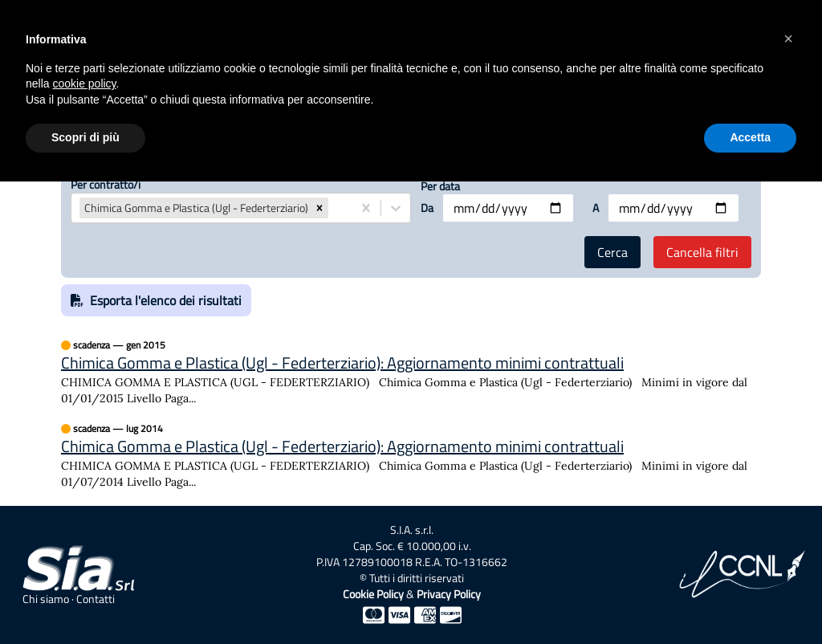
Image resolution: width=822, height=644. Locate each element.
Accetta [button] (750, 137)
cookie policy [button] (84, 84)
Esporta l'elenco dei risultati (156, 300)
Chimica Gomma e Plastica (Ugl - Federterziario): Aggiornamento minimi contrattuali (342, 363)
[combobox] (333, 208)
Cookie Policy (373, 594)
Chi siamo (46, 599)
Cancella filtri (702, 252)
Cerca (612, 252)
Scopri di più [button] (85, 137)
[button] (319, 208)
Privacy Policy (449, 594)
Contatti (96, 599)
